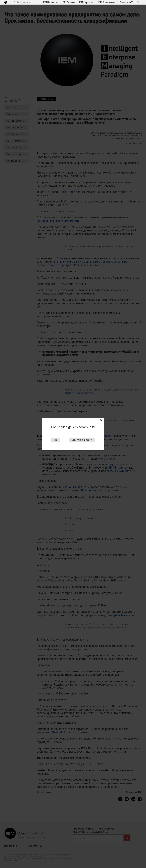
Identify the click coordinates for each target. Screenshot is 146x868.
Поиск (138, 2)
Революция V (126, 2)
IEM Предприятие (107, 2)
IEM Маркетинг (87, 2)
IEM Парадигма (51, 2)
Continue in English (82, 440)
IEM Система (69, 2)
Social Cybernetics (23, 2)
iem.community (84, 427)
